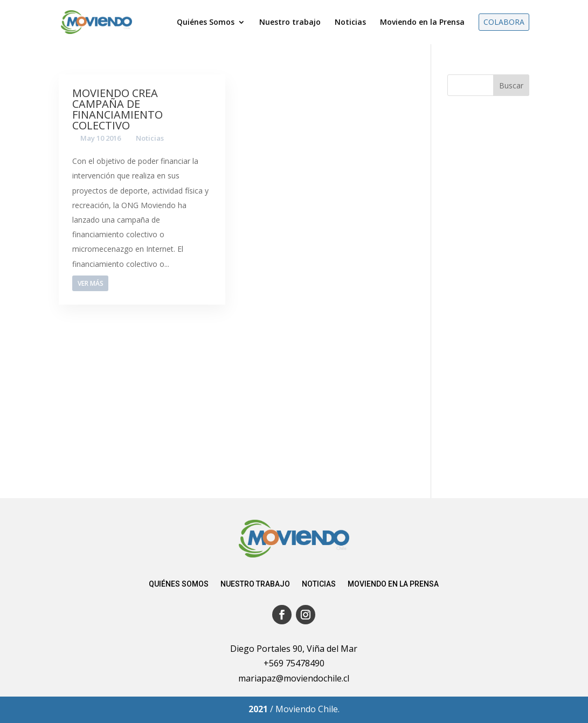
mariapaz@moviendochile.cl (294, 678)
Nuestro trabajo (255, 584)
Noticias (150, 138)
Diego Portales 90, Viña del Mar (294, 649)
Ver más (91, 283)
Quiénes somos (179, 584)
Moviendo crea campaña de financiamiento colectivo (117, 109)
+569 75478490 (294, 663)
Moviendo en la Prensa (393, 584)
